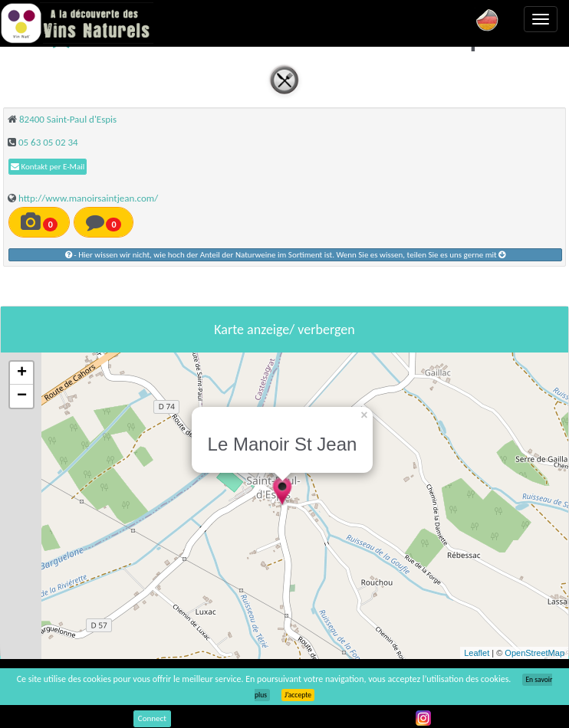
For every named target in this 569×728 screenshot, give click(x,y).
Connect (152, 718)
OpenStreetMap (534, 653)
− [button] (22, 396)
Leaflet (477, 653)
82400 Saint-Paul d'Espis (68, 119)
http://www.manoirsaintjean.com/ (88, 198)
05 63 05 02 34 (48, 142)
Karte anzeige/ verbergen (284, 330)
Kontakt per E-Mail (48, 167)
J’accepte (298, 695)
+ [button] (22, 373)
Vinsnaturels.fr (77, 23)
